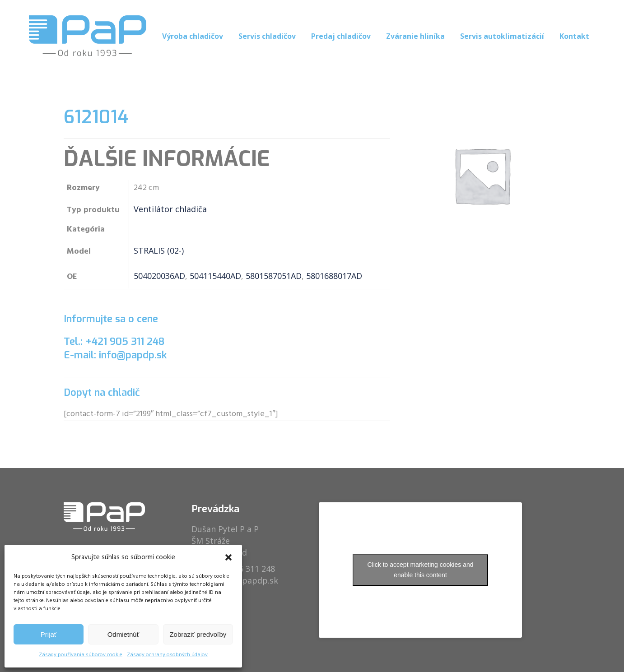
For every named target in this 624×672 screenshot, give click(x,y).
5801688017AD (334, 276)
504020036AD (159, 276)
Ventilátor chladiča (170, 209)
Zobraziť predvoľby (198, 634)
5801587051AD (274, 276)
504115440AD (215, 276)
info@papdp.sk (249, 580)
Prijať (49, 634)
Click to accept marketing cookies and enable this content (421, 570)
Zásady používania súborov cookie (81, 655)
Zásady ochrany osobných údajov (167, 655)
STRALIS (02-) (159, 250)
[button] (228, 557)
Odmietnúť (123, 634)
